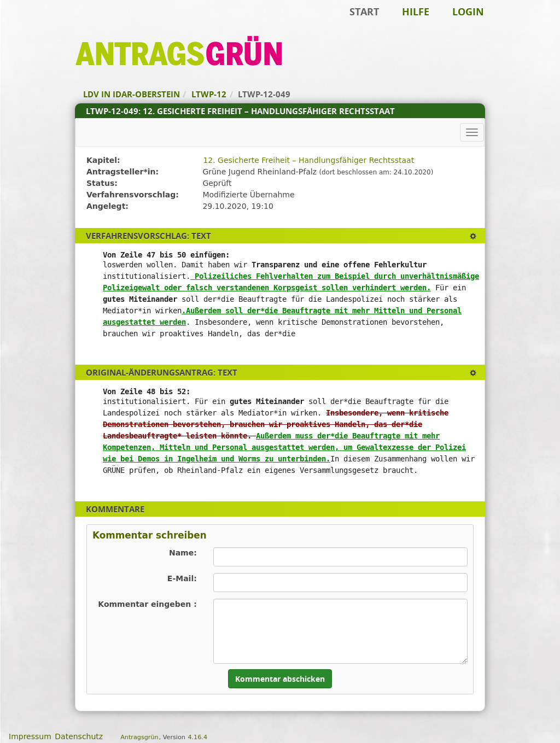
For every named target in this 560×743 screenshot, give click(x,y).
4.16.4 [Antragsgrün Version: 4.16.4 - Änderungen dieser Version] (197, 737)
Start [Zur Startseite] (364, 11)
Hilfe (416, 11)
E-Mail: (182, 578)
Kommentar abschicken (280, 679)
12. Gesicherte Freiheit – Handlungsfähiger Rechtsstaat (308, 160)
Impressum (30, 736)
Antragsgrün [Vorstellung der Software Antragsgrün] (139, 737)
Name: (183, 553)
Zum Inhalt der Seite (45, 25)
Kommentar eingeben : (147, 604)
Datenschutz (79, 736)
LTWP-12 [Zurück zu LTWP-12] (209, 94)
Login (468, 11)
